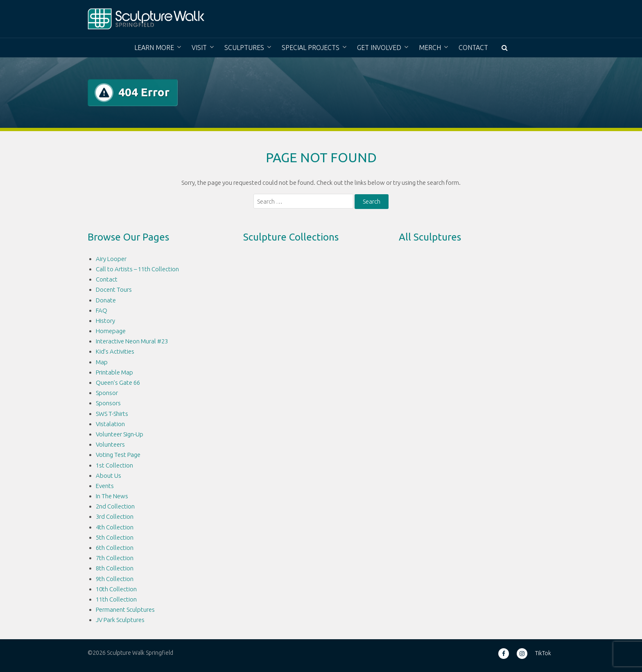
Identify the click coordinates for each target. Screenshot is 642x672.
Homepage (111, 331)
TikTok (543, 653)
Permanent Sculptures (125, 610)
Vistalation (110, 424)
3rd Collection (115, 516)
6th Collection (115, 548)
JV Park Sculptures (120, 620)
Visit (199, 48)
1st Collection (114, 465)
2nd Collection (115, 506)
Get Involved (379, 48)
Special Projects (311, 48)
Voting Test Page (118, 455)
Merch (430, 48)
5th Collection (115, 537)
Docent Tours (114, 289)
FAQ (102, 310)
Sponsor (107, 393)
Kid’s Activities (115, 351)
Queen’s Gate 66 (118, 383)
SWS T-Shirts (112, 414)
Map (102, 362)
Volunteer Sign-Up (120, 434)
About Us (109, 476)
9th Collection (115, 579)
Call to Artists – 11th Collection (137, 269)
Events (105, 486)
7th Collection (115, 558)
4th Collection (115, 527)
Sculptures (244, 48)
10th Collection (116, 589)
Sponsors (108, 403)
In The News (112, 496)
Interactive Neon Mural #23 (132, 341)
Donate (106, 300)
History (105, 321)
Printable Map (114, 372)
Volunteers (110, 444)
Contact (473, 48)
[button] (505, 48)
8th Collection (115, 568)
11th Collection (116, 599)
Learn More (154, 48)
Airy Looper (111, 259)
